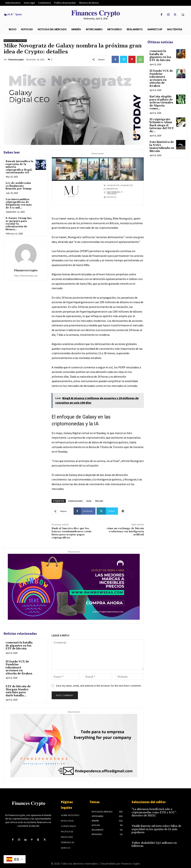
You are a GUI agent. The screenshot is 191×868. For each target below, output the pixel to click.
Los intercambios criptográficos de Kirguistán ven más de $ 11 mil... (19, 204)
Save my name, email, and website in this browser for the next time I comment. (99, 686)
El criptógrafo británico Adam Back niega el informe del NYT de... (161, 122)
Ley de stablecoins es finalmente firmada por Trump (18, 186)
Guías (89, 501)
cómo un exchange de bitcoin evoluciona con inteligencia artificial (125, 532)
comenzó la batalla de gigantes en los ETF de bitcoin (18, 645)
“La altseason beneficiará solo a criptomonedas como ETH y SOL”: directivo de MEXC (157, 812)
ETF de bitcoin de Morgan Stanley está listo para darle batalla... (20, 686)
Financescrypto (16, 59)
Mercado (99, 501)
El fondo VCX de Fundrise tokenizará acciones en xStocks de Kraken (19, 665)
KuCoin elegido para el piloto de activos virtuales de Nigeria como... (161, 100)
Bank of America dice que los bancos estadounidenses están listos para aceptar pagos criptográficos (71, 533)
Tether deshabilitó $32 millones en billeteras (152, 842)
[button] (183, 15)
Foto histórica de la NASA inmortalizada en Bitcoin (161, 142)
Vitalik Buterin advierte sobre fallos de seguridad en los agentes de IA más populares (155, 827)
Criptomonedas (75, 501)
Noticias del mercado (15, 41)
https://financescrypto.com (26, 276)
